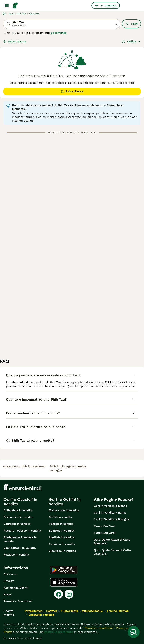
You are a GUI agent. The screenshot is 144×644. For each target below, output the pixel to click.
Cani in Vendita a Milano (111, 506)
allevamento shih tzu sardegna (24, 466)
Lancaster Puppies (41, 615)
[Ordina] (131, 41)
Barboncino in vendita (19, 517)
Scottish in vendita (62, 537)
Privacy (9, 581)
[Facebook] (59, 594)
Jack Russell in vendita (20, 548)
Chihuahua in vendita (18, 510)
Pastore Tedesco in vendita (22, 531)
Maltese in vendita (16, 555)
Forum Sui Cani (104, 526)
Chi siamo (10, 574)
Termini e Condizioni (18, 601)
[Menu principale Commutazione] (7, 5)
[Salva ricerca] (134, 632)
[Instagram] (69, 594)
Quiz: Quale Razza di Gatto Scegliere (112, 552)
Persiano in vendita (62, 544)
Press (8, 594)
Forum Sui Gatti (105, 533)
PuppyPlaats (69, 611)
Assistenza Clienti (16, 588)
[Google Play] (64, 570)
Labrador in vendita (17, 524)
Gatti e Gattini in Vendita (65, 502)
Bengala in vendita (62, 531)
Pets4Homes (34, 611)
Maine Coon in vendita (64, 510)
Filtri (131, 24)
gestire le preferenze (59, 632)
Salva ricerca (15, 41)
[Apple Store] (64, 582)
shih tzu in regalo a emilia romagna (68, 468)
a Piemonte (59, 33)
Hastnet (52, 611)
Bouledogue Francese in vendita (20, 539)
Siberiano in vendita (62, 551)
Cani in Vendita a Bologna (111, 519)
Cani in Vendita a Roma (110, 513)
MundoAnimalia (92, 611)
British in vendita (60, 517)
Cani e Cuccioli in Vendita (20, 502)
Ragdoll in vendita (61, 524)
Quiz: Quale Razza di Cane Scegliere (112, 542)
